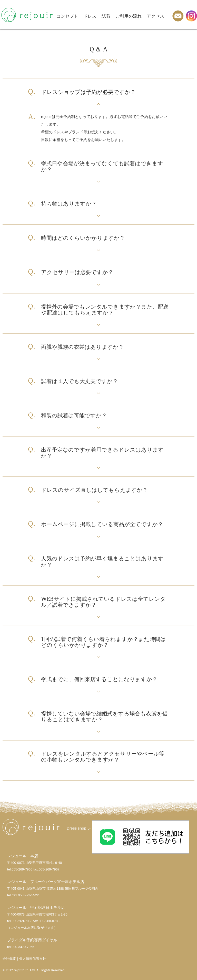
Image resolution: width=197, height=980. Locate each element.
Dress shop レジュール (87, 828)
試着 (106, 16)
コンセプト (67, 16)
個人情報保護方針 (33, 959)
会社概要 (9, 959)
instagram (191, 16)
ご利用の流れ (129, 16)
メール (178, 16)
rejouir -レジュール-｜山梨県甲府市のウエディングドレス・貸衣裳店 (27, 15)
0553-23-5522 (28, 895)
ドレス (90, 16)
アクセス (155, 16)
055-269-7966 (22, 869)
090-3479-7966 (23, 947)
